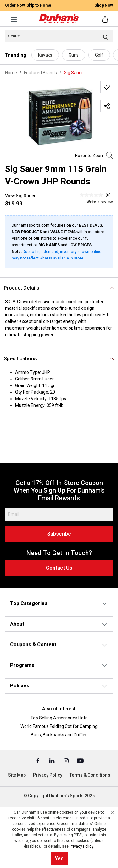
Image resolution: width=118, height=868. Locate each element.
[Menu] (14, 19)
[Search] (59, 36)
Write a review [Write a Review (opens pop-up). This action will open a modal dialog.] (100, 202)
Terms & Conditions (90, 775)
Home (11, 73)
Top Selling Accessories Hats (59, 718)
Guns (74, 55)
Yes (59, 858)
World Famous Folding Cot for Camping (59, 726)
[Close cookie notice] (113, 812)
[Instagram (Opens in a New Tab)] (67, 761)
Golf (99, 55)
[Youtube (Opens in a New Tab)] (80, 761)
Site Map (17, 775)
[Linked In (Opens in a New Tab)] (52, 761)
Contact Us (59, 568)
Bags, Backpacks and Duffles (59, 735)
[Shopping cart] (106, 19)
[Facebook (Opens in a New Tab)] (38, 761)
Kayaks (45, 55)
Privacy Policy (48, 775)
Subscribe (59, 534)
